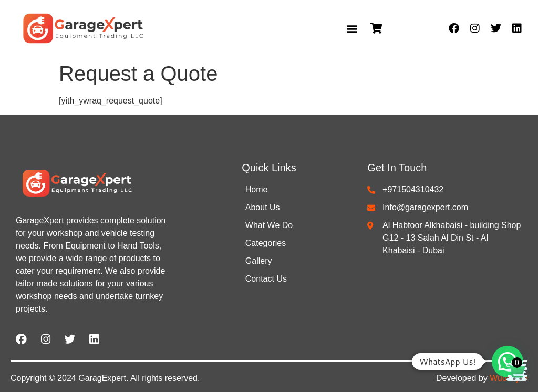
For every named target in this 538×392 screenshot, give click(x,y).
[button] (352, 29)
